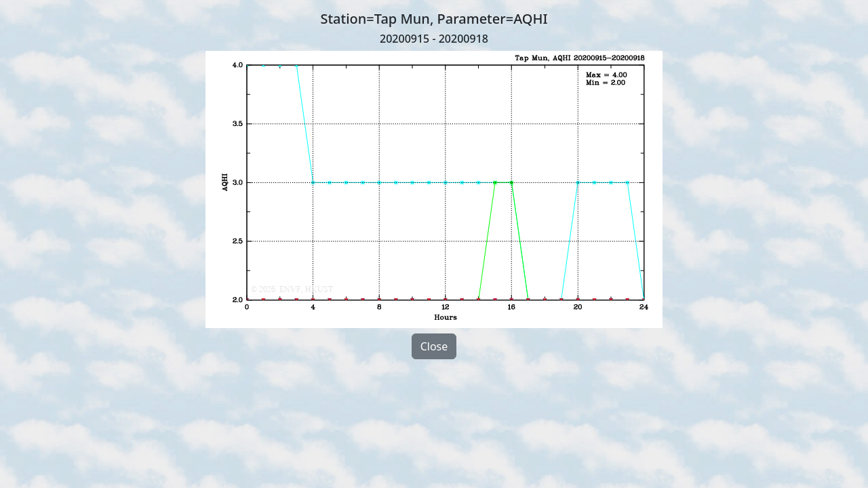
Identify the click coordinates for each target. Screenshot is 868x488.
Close (434, 346)
